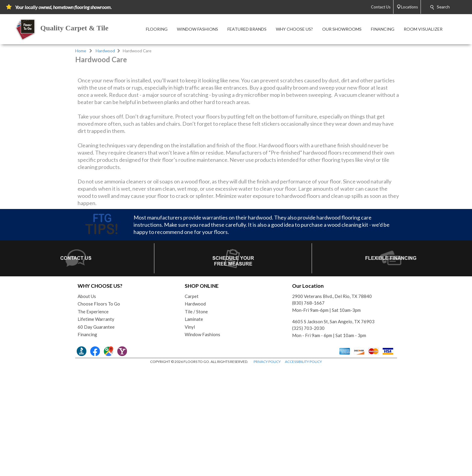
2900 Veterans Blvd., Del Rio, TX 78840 (332, 404)
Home (81, 51)
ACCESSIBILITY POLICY (303, 470)
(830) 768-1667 (308, 411)
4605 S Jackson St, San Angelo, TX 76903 (333, 430)
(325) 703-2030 (308, 436)
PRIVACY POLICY (267, 470)
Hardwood (105, 51)
